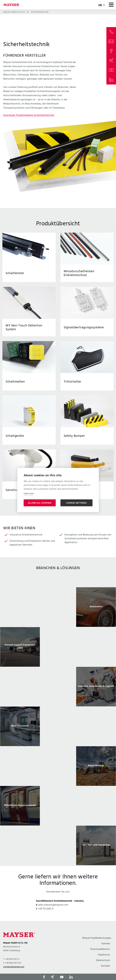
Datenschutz (103, 960)
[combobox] (102, 5)
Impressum (104, 955)
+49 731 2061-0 (46, 909)
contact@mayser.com (14, 967)
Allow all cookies (40, 503)
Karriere (106, 944)
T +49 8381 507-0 (11, 959)
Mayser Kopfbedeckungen (97, 938)
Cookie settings (76, 503)
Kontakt (106, 966)
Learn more (29, 494)
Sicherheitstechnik (40, 12)
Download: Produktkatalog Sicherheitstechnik (29, 115)
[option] (58, 607)
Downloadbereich (100, 949)
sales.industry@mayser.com (53, 905)
